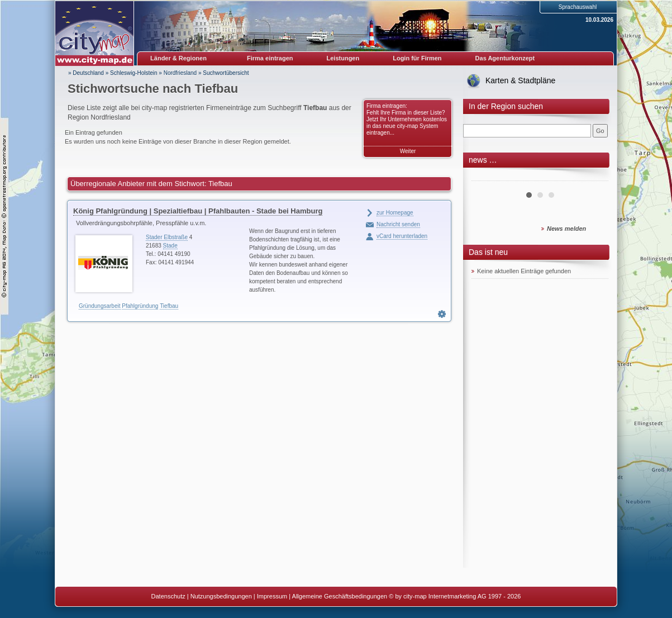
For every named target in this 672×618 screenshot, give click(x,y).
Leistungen (343, 58)
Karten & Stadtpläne (520, 80)
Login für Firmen (417, 58)
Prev (486, 177)
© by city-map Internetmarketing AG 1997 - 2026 (455, 596)
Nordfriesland (180, 73)
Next (594, 177)
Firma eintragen (270, 58)
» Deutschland (86, 73)
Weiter (408, 151)
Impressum (272, 596)
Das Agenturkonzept (505, 58)
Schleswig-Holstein (134, 73)
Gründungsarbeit (100, 306)
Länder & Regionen (178, 58)
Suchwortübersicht (226, 73)
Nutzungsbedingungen (221, 596)
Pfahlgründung (140, 306)
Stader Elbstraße (167, 237)
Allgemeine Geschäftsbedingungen (340, 596)
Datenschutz (168, 596)
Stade (170, 246)
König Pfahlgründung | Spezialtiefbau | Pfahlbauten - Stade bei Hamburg (198, 211)
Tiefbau (169, 306)
